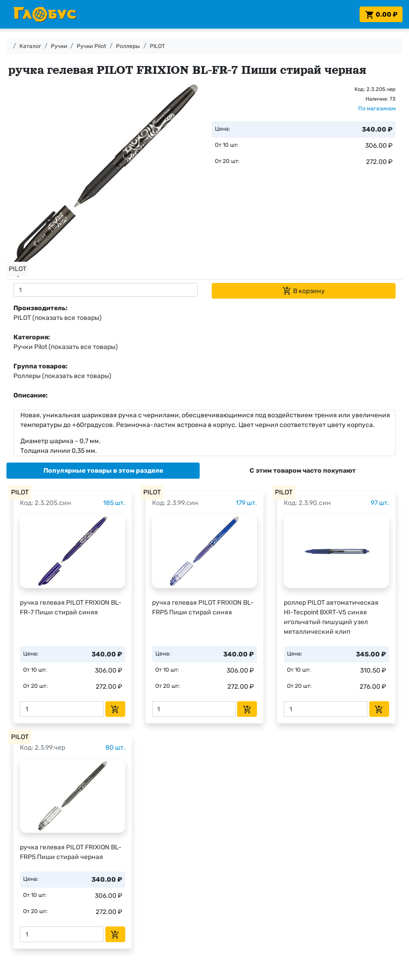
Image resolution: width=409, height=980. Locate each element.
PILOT (157, 46)
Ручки (59, 46)
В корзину (304, 291)
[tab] (103, 471)
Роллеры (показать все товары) (62, 376)
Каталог (30, 46)
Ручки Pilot (92, 46)
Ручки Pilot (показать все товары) (66, 347)
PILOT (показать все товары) (58, 318)
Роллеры (128, 46)
